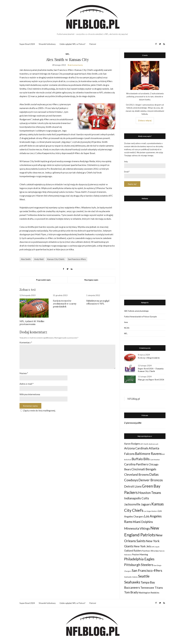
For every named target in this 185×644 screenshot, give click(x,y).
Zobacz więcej (145, 120)
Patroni (93, 44)
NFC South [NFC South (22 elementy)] (156, 547)
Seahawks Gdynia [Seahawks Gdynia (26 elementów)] (131, 577)
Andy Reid (39, 259)
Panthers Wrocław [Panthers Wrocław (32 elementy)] (150, 551)
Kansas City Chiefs (56, 259)
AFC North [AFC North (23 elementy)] (144, 444)
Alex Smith (26, 259)
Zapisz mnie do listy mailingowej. (38, 410)
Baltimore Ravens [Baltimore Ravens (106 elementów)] (148, 453)
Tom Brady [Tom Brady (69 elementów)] (131, 592)
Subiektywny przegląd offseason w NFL (98, 302)
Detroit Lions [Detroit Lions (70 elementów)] (133, 486)
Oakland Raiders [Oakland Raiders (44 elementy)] (133, 551)
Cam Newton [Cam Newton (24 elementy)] (155, 460)
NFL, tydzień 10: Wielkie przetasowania (32, 323)
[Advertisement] (145, 248)
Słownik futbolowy (47, 44)
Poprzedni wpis (43, 280)
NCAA (127, 328)
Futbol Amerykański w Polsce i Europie (140, 317)
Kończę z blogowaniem (149, 358)
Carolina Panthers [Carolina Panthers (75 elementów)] (136, 464)
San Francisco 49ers (77, 259)
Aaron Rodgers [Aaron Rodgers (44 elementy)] (132, 444)
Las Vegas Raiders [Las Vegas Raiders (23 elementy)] (151, 511)
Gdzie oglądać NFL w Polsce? (72, 44)
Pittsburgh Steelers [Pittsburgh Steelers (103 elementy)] (139, 565)
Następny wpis (91, 280)
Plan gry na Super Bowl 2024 (151, 380)
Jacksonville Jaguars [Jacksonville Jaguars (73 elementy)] (138, 504)
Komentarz (26, 342)
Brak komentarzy (75, 65)
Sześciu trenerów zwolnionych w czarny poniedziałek (65, 304)
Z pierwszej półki (133, 423)
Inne (126, 322)
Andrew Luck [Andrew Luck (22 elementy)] (153, 444)
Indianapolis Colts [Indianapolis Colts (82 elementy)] (137, 498)
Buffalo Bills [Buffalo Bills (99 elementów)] (141, 459)
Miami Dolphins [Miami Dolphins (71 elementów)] (143, 522)
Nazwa (24, 373)
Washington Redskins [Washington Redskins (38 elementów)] (149, 593)
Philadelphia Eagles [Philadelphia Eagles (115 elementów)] (139, 559)
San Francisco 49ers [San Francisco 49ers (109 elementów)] (147, 570)
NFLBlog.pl (134, 399)
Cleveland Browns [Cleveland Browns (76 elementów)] (137, 474)
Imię (126, 162)
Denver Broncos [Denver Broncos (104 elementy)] (151, 480)
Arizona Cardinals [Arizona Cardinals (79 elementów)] (136, 448)
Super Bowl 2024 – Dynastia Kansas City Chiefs (151, 370)
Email (127, 172)
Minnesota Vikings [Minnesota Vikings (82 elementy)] (137, 528)
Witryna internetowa (30, 394)
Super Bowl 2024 (27, 44)
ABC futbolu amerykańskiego (136, 311)
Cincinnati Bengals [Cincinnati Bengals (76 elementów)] (144, 469)
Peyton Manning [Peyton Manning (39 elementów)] (140, 554)
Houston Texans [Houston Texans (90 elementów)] (150, 493)
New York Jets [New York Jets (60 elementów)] (143, 546)
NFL (67, 54)
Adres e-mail (27, 384)
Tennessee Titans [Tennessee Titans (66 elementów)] (152, 588)
